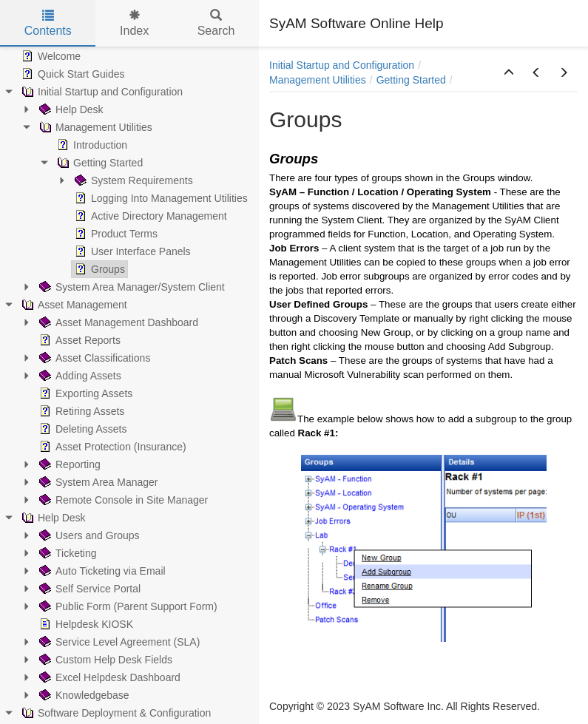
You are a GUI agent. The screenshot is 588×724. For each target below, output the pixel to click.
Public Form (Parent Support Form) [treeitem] (127, 606)
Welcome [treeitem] (50, 56)
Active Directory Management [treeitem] (149, 216)
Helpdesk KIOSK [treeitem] (85, 624)
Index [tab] (134, 23)
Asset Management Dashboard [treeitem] (117, 322)
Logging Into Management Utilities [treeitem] (160, 198)
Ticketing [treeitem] (67, 553)
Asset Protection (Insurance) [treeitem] (111, 447)
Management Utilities (318, 80)
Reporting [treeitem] (68, 464)
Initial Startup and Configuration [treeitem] (101, 92)
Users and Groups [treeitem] (88, 535)
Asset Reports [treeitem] (78, 340)
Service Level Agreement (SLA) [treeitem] (118, 642)
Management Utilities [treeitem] (94, 127)
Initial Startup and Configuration (342, 65)
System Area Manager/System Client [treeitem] (131, 287)
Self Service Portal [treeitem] (88, 589)
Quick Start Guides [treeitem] (72, 74)
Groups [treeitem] (98, 269)
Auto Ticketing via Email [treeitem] (101, 571)
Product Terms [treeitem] (115, 234)
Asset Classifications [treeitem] (93, 358)
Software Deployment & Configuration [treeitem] (115, 713)
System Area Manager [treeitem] (97, 482)
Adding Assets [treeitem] (79, 376)
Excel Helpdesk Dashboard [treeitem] (108, 677)
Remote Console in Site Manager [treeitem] (122, 500)
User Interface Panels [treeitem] (131, 251)
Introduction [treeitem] (91, 145)
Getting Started (411, 80)
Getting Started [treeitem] (98, 163)
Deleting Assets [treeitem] (82, 429)
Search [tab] (216, 23)
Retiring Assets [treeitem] (80, 411)
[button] (509, 73)
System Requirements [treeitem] (132, 180)
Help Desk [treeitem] (70, 109)
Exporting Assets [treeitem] (84, 393)
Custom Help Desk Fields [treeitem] (104, 660)
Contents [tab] (48, 23)
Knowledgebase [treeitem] (83, 695)
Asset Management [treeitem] (73, 305)
